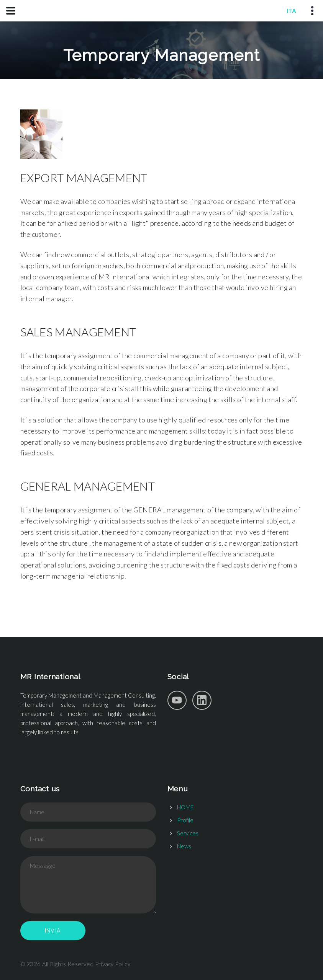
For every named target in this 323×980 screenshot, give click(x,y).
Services (188, 833)
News (184, 846)
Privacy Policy (113, 964)
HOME (185, 807)
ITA (291, 11)
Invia (53, 931)
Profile (185, 820)
